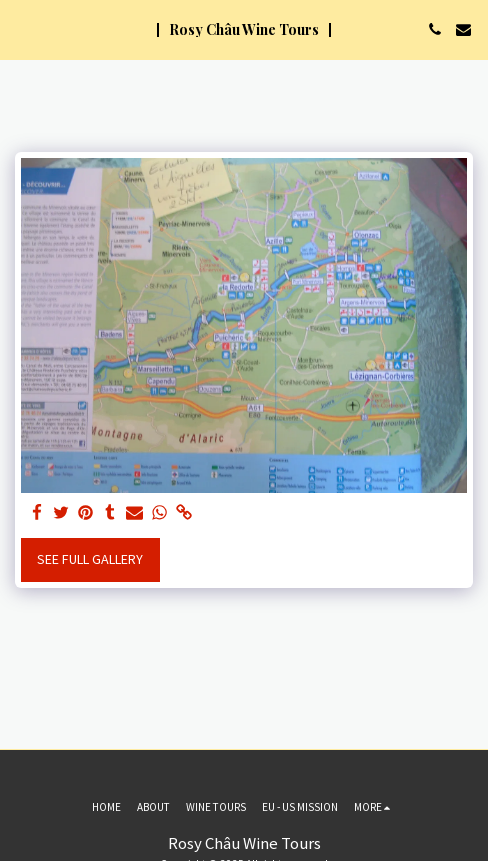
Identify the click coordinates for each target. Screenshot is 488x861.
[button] (22, 28)
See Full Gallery (90, 559)
